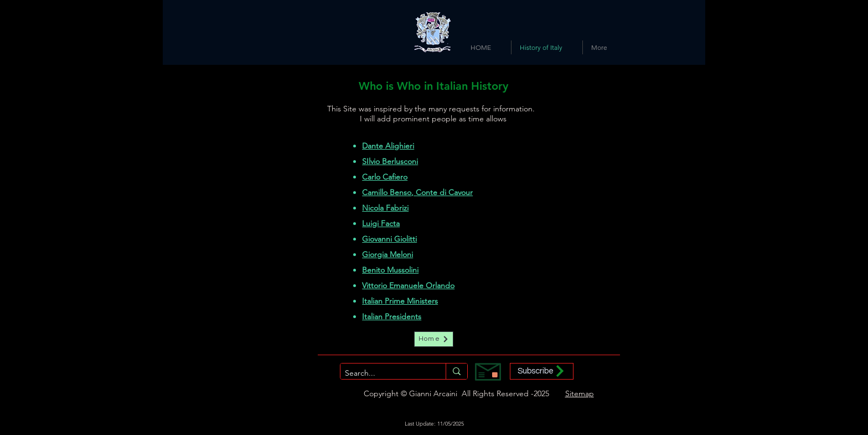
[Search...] (384, 373)
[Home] (434, 339)
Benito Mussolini (390, 270)
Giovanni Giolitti (389, 239)
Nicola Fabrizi (385, 208)
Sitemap (580, 393)
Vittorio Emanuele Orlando (408, 285)
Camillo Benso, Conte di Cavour (417, 192)
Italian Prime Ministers (400, 301)
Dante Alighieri (388, 146)
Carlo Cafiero (385, 177)
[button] (542, 371)
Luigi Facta (381, 223)
